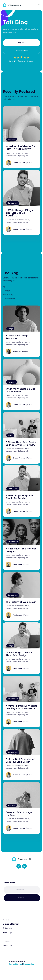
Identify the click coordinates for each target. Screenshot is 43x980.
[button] (38, 5)
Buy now (22, 43)
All (4, 287)
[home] (12, 5)
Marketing (8, 295)
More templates (22, 51)
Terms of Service (15, 964)
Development (10, 299)
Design (6, 291)
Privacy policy (29, 964)
